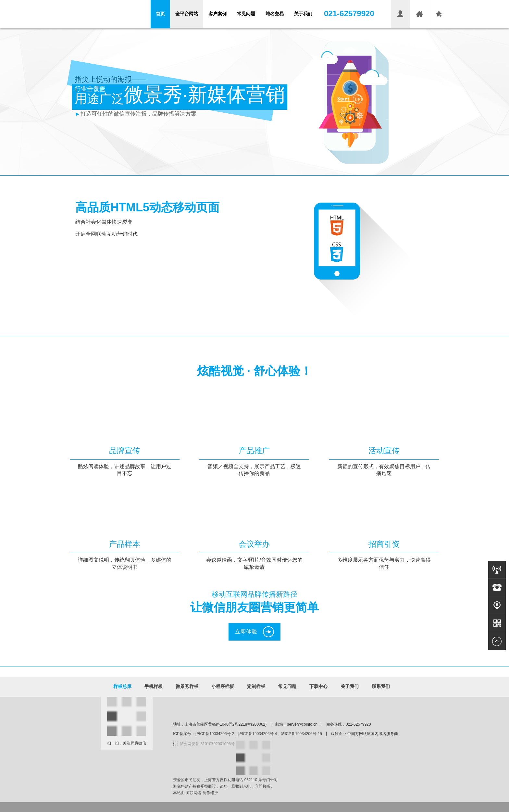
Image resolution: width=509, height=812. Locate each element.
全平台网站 (187, 14)
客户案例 (217, 14)
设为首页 (419, 22)
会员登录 (400, 22)
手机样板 (154, 686)
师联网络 (193, 793)
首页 (160, 14)
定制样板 (256, 686)
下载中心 (318, 686)
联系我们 (381, 686)
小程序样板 (223, 686)
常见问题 (246, 14)
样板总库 (122, 686)
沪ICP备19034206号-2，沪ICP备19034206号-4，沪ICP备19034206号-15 (259, 734)
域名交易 (275, 14)
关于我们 (303, 14)
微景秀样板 (187, 686)
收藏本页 (439, 22)
